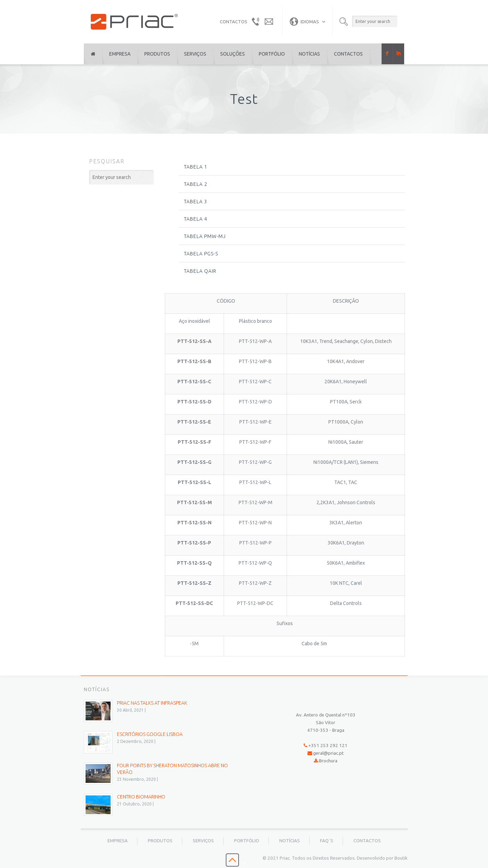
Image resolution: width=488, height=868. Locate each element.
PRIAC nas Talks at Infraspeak (152, 703)
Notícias (309, 54)
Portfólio (272, 54)
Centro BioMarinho (141, 797)
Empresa (120, 54)
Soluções (233, 54)
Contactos (348, 54)
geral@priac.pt (328, 753)
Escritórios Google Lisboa (150, 734)
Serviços (195, 54)
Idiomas (304, 22)
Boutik (401, 858)
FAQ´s (327, 841)
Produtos (157, 54)
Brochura (328, 761)
